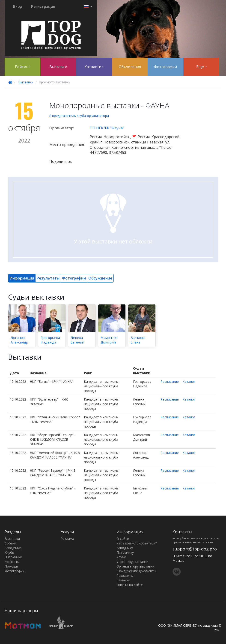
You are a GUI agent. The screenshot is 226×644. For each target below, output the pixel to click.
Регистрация (43, 6)
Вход (18, 6)
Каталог (189, 381)
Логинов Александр (19, 340)
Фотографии (165, 67)
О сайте (123, 539)
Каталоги (94, 67)
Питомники (13, 557)
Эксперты (12, 562)
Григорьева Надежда (50, 340)
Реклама (67, 539)
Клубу (121, 557)
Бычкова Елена (138, 340)
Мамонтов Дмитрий (109, 340)
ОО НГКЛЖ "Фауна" (107, 128)
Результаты (48, 278)
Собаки (10, 543)
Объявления (130, 67)
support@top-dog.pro (195, 549)
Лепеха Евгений (77, 340)
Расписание (170, 381)
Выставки (58, 67)
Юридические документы (136, 571)
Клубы (10, 552)
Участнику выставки (132, 562)
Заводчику (125, 548)
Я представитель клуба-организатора (79, 116)
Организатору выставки (135, 566)
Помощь (11, 566)
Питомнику (125, 552)
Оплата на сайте (130, 585)
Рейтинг (22, 67)
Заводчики (13, 548)
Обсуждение (100, 278)
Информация (22, 278)
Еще (201, 67)
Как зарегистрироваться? (137, 543)
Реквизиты (125, 576)
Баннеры (123, 580)
